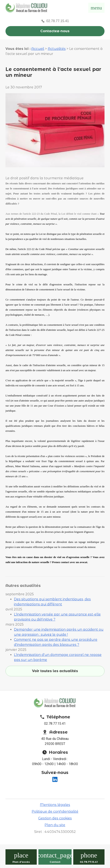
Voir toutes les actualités (55, 671)
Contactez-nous (55, 31)
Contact (55, 862)
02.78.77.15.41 (58, 21)
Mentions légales (55, 805)
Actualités (57, 49)
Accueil (38, 49)
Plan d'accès (21, 862)
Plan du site (55, 825)
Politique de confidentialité (55, 812)
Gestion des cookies (55, 818)
